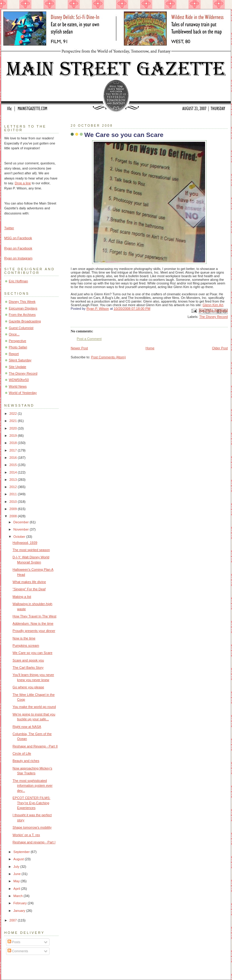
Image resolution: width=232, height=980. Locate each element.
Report (14, 354)
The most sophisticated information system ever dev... (33, 786)
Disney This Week (22, 302)
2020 (14, 428)
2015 (14, 465)
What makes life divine (29, 582)
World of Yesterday (23, 393)
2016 (14, 458)
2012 (14, 487)
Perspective (18, 341)
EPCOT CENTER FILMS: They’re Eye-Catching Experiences (32, 803)
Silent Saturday (20, 360)
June (17, 874)
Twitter (9, 228)
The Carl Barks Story (28, 668)
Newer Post (79, 348)
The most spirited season (31, 550)
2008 (14, 516)
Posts (14, 942)
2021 (14, 421)
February (20, 903)
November (21, 529)
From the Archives (22, 315)
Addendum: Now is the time (33, 623)
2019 (14, 436)
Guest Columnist (21, 328)
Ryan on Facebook (18, 248)
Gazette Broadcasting (25, 321)
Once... (14, 334)
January (20, 911)
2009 (14, 509)
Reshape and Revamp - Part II (35, 746)
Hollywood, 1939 (25, 543)
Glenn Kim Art (213, 305)
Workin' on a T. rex (26, 835)
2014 (14, 472)
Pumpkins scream (26, 645)
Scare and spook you (28, 660)
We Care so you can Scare (33, 653)
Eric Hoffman (18, 281)
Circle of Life (22, 753)
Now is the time (24, 638)
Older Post (220, 348)
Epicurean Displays (23, 308)
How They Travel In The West (35, 616)
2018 (14, 443)
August (19, 859)
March (18, 896)
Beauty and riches (26, 761)
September (22, 852)
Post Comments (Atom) (109, 357)
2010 (14, 502)
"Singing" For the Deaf (29, 589)
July (17, 867)
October (20, 537)
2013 (14, 480)
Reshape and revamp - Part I (34, 842)
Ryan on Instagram (18, 258)
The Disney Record (213, 317)
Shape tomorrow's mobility (32, 827)
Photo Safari (18, 347)
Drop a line (23, 183)
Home (150, 348)
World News (18, 386)
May (17, 881)
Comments (18, 951)
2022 (14, 414)
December (21, 522)
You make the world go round (34, 707)
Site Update (18, 367)
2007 (14, 920)
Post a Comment (89, 339)
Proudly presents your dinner (34, 631)
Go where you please (28, 687)
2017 (14, 450)
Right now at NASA (27, 727)
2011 (14, 494)
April (17, 889)
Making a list (22, 597)
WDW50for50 (19, 380)
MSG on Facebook (18, 238)
